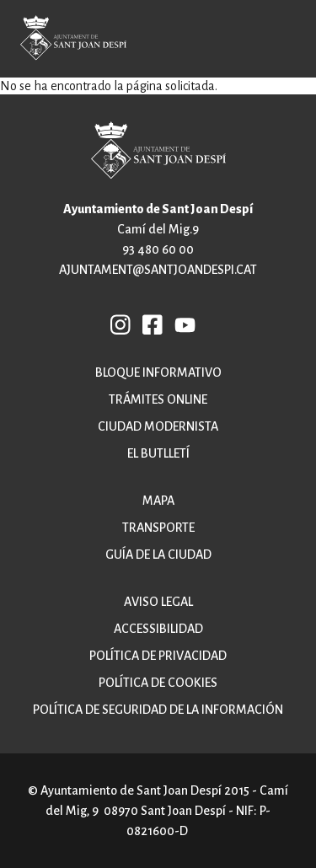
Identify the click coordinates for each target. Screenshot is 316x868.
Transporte (158, 528)
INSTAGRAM (121, 324)
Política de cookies (158, 683)
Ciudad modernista (158, 426)
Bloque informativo (158, 372)
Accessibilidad (158, 629)
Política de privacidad (158, 656)
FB (153, 324)
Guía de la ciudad (158, 555)
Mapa (158, 501)
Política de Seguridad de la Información (158, 710)
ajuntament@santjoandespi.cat (158, 270)
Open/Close (290, 41)
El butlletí (158, 453)
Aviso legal (158, 602)
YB (185, 324)
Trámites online (158, 399)
